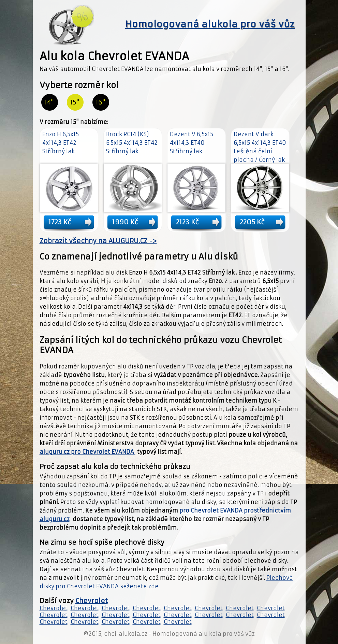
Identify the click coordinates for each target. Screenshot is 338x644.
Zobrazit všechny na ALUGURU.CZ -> (98, 241)
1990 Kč (125, 222)
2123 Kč (187, 222)
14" (49, 102)
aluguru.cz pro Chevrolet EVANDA (87, 452)
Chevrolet (92, 601)
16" (101, 102)
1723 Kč (60, 222)
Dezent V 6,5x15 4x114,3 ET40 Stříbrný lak (192, 143)
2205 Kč (252, 222)
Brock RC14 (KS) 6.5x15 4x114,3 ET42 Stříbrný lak (132, 143)
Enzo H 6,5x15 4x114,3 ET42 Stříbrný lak (61, 143)
